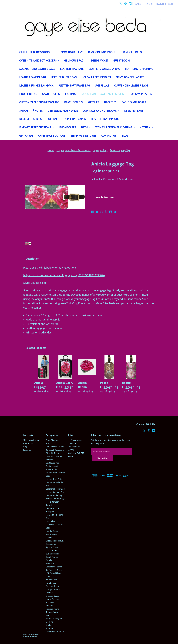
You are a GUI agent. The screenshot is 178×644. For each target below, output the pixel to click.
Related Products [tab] (36, 348)
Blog (125, 136)
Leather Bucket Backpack (36, 86)
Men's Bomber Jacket (130, 77)
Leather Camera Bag (33, 77)
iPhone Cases (67, 127)
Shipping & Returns (83, 136)
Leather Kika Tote (72, 69)
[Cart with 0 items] (171, 4)
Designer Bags (135, 111)
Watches (93, 102)
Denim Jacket (100, 61)
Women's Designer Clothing (115, 127)
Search (138, 4)
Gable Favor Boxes (134, 102)
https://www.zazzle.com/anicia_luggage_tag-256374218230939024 (64, 275)
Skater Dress (51, 94)
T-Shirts (70, 94)
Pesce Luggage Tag (109, 385)
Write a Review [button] (126, 179)
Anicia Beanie (83, 385)
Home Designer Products (109, 119)
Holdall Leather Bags (96, 77)
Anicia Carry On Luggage (65, 385)
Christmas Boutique (52, 136)
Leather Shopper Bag (139, 69)
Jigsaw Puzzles (142, 94)
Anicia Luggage (40, 385)
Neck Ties (110, 102)
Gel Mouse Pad (75, 61)
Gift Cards (26, 136)
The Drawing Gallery (69, 52)
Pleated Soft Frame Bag (74, 86)
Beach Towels (73, 102)
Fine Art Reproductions (36, 127)
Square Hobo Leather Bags (37, 69)
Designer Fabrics (30, 119)
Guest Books (122, 61)
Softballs (53, 119)
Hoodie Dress (28, 94)
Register (161, 4)
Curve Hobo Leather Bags (131, 86)
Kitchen (146, 127)
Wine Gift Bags (133, 52)
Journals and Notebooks (101, 111)
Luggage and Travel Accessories (104, 94)
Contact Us (109, 136)
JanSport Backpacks (103, 52)
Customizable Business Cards (39, 102)
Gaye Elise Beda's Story (35, 52)
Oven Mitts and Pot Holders (39, 61)
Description (32, 259)
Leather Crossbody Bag (104, 69)
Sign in (149, 4)
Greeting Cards (76, 119)
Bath (86, 127)
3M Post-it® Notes (31, 111)
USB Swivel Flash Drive (63, 111)
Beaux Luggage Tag (131, 385)
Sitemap (27, 450)
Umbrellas (102, 86)
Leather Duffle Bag (64, 77)
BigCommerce (35, 634)
